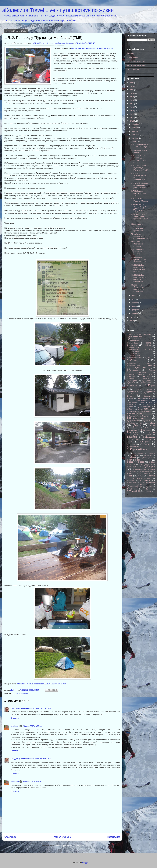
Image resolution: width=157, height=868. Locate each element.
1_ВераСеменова (146, 383)
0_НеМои (149, 349)
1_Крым (141, 402)
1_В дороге (147, 381)
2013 (132, 118)
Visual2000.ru (132, 57)
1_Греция (138, 389)
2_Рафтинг (131, 458)
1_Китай (130, 398)
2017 (132, 104)
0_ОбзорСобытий (133, 353)
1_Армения (131, 379)
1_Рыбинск (131, 423)
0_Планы (147, 363)
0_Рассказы (141, 367)
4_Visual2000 (133, 491)
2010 (132, 321)
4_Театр (149, 487)
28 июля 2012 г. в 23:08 (32, 726)
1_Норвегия (131, 411)
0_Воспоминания (134, 339)
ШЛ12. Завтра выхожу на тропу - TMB (140, 193)
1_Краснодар (131, 402)
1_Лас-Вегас (132, 405)
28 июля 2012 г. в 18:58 (42, 708)
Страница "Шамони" (85, 43)
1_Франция (132, 432)
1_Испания (147, 394)
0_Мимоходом (133, 347)
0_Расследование (134, 370)
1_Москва (143, 409)
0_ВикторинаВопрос (144, 334)
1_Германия (132, 386)
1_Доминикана (132, 392)
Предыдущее (114, 837)
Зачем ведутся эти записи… (139, 151)
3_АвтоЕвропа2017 (146, 464)
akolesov (15, 726)
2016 (132, 107)
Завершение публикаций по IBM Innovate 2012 (140, 259)
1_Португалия (146, 416)
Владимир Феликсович (21, 708)
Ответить (15, 718)
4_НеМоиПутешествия (141, 478)
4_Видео (130, 474)
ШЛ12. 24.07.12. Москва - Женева (139, 200)
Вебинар (148, 491)
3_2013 (152, 462)
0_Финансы (141, 372)
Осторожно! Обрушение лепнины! (137, 244)
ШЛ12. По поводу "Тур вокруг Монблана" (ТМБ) (140, 168)
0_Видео (130, 334)
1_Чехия (148, 435)
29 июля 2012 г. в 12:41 (42, 759)
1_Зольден (135, 394)
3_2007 (129, 460)
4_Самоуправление (147, 482)
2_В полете (132, 444)
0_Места (148, 345)
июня (134, 296)
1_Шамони (23, 694)
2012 (132, 121)
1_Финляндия (132, 430)
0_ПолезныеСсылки (134, 365)
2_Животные (139, 453)
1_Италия (131, 396)
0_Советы (151, 370)
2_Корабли (151, 453)
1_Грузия (149, 389)
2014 (132, 114)
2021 (132, 90)
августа (135, 138)
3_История (149, 466)
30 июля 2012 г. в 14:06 (32, 782)
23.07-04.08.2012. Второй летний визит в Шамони (52, 43)
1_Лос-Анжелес (144, 407)
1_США (151, 423)
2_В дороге (145, 442)
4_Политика (145, 480)
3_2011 (130, 462)
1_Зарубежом (149, 392)
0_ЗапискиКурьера (133, 343)
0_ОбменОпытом (133, 356)
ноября (135, 128)
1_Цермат (136, 435)
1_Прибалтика (133, 421)
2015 (132, 111)
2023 (132, 86)
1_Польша (131, 416)
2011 (132, 317)
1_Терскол (137, 425)
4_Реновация (131, 483)
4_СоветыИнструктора (134, 487)
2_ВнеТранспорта (133, 447)
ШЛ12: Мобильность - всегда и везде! (140, 145)
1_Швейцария (149, 437)
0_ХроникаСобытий (134, 374)
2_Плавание (148, 456)
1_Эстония (136, 439)
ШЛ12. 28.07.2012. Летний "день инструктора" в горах (139, 159)
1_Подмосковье (135, 414)
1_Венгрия (131, 383)
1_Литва (130, 407)
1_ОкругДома (145, 411)
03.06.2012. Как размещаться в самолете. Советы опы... (139, 278)
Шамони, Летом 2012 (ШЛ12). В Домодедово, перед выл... (139, 208)
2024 (132, 83)
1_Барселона (146, 379)
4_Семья (140, 485)
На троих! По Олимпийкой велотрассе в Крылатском (138, 288)
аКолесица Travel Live (136, 61)
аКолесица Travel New (64, 21)
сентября (136, 135)
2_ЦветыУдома (147, 458)
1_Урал (148, 428)
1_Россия (147, 421)
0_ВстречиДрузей (134, 341)
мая (134, 299)
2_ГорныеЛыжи (137, 449)
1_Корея (152, 398)
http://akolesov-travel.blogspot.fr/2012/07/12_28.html (92, 48)
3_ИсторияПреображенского (144, 469)
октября (135, 131)
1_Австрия (145, 376)
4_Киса (141, 476)
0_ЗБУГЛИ (147, 343)
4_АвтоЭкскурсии (146, 472)
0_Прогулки (150, 365)
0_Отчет (132, 360)
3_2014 (133, 464)
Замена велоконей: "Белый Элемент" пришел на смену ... (140, 217)
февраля (136, 310)
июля (134, 141)
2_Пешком (134, 456)
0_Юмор (149, 374)
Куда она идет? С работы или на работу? (139, 252)
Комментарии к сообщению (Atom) (69, 846)
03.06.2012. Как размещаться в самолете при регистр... (139, 268)
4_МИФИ (151, 476)
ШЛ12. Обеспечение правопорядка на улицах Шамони (140, 185)
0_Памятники (131, 363)
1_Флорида (146, 430)
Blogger (85, 863)
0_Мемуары (132, 345)
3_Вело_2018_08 (133, 467)
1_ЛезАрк (147, 405)
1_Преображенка (135, 418)
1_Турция (151, 425)
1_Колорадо (141, 398)
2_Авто (130, 442)
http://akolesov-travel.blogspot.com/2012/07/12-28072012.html (41, 684)
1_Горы (15, 694)
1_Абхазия (131, 376)
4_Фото (147, 489)
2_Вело (145, 444)
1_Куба (150, 402)
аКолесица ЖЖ (133, 69)
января (135, 313)
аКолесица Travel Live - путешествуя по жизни (58, 10)
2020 (132, 93)
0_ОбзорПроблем (134, 351)
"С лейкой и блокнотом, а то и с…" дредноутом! (140, 236)
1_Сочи (141, 423)
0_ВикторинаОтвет (135, 336)
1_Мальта (130, 409)
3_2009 (138, 460)
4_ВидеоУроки (145, 474)
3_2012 (141, 462)
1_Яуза (148, 439)
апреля (135, 303)
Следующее (10, 837)
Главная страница (62, 837)
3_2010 (147, 460)
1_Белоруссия (132, 381)
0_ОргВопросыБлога (134, 358)
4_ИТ (130, 476)
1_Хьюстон (150, 432)
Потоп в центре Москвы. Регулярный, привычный (138, 227)
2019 (132, 97)
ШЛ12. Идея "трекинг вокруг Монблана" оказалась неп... (139, 177)
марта (135, 306)
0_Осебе (148, 358)
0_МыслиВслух (133, 349)
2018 (132, 100)
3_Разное (133, 472)
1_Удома (135, 428)
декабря (136, 124)
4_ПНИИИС (131, 481)
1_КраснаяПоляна (140, 400)
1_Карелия (147, 396)
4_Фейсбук (131, 489)
